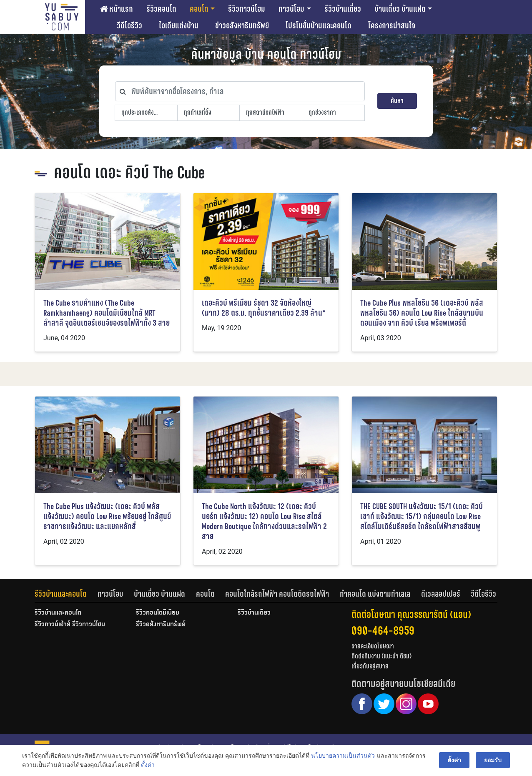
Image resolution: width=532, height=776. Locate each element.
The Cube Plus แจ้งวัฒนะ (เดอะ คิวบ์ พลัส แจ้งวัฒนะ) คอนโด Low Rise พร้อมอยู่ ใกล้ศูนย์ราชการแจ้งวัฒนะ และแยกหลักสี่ (107, 516)
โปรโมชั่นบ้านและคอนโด (319, 25)
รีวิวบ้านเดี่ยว (343, 9)
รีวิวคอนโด (161, 9)
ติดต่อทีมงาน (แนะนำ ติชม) (381, 656)
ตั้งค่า (148, 765)
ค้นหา (397, 101)
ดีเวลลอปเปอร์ (441, 594)
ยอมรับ (493, 760)
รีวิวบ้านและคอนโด (61, 594)
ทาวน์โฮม (291, 9)
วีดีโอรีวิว (129, 25)
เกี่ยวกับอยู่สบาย (370, 666)
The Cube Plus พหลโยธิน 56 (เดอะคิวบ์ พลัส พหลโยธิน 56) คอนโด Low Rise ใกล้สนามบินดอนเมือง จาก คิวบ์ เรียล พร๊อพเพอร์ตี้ (422, 313)
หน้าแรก (117, 9)
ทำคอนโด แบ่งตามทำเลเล (375, 594)
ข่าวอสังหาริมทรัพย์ (242, 25)
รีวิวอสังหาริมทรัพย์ (161, 625)
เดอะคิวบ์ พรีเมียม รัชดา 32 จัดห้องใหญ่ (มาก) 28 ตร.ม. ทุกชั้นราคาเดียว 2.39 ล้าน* (264, 308)
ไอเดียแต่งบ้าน (179, 25)
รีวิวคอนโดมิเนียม (158, 613)
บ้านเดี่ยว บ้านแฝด (400, 9)
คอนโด (199, 9)
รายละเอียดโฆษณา (373, 646)
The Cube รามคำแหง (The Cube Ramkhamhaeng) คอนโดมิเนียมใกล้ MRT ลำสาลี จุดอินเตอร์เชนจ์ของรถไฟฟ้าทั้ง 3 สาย (107, 313)
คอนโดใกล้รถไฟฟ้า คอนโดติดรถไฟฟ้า (277, 594)
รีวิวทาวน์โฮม (247, 9)
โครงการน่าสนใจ (392, 25)
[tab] (66, 594)
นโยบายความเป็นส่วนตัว (343, 756)
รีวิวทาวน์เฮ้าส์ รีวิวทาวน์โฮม (70, 625)
